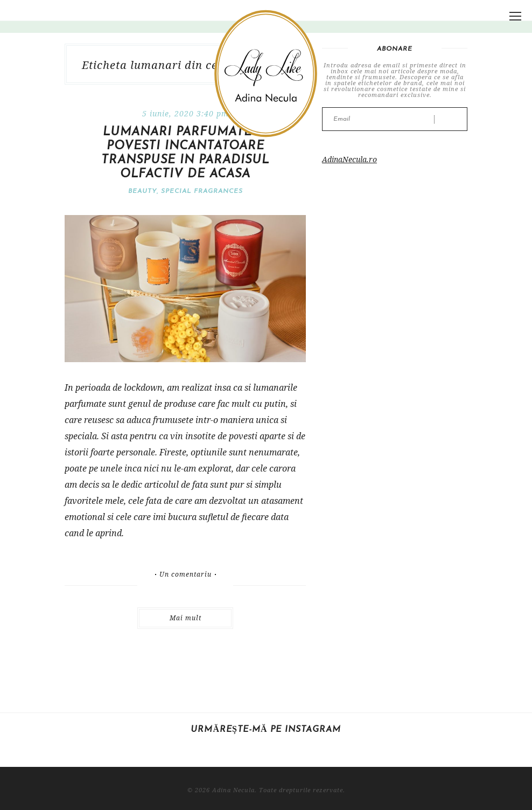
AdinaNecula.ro (349, 159)
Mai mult (185, 618)
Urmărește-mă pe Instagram (266, 730)
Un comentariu (185, 574)
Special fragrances (202, 191)
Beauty (142, 191)
